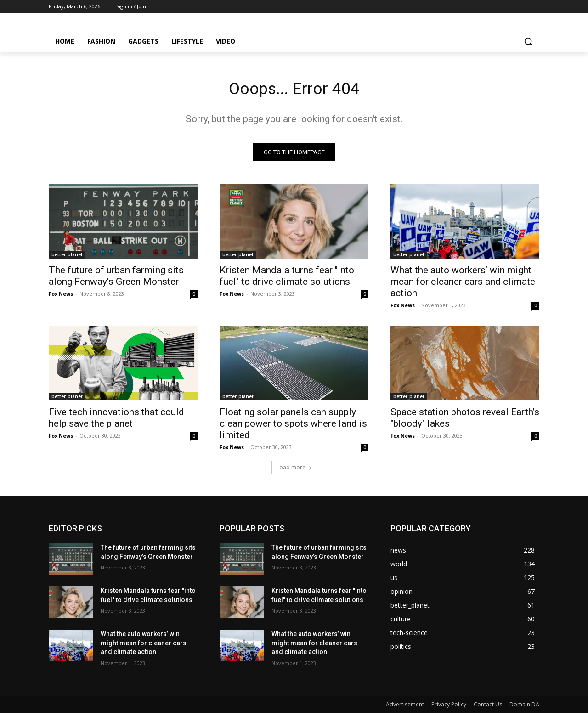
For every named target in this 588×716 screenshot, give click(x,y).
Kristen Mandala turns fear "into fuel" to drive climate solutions (287, 279)
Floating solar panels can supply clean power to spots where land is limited (293, 427)
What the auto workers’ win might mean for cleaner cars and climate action (463, 285)
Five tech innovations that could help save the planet (116, 421)
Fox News (61, 297)
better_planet (67, 258)
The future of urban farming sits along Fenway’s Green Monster (116, 279)
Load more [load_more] (294, 471)
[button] (528, 41)
